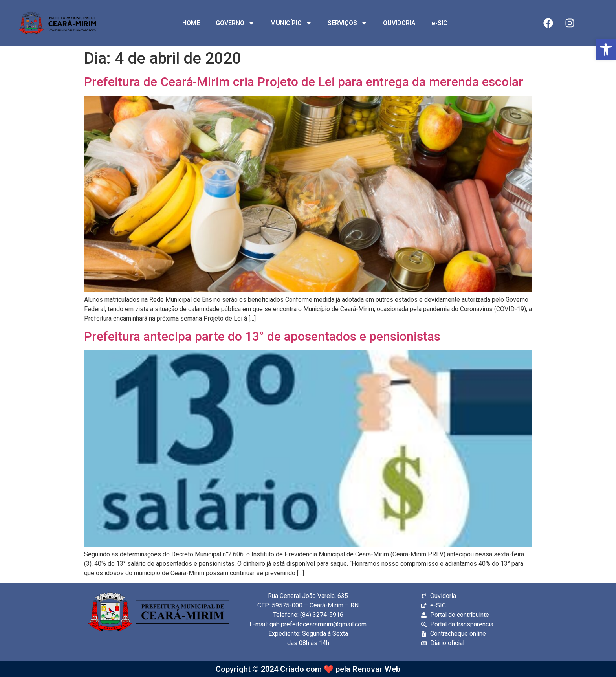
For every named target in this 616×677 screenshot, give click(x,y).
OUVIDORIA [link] (399, 23)
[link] (606, 50)
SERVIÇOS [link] (347, 23)
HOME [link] (191, 23)
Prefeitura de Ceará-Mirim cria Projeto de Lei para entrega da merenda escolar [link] (304, 82)
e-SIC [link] (439, 23)
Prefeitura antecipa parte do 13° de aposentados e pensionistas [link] (262, 336)
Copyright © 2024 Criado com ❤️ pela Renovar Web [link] (308, 669)
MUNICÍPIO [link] (291, 23)
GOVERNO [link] (235, 23)
